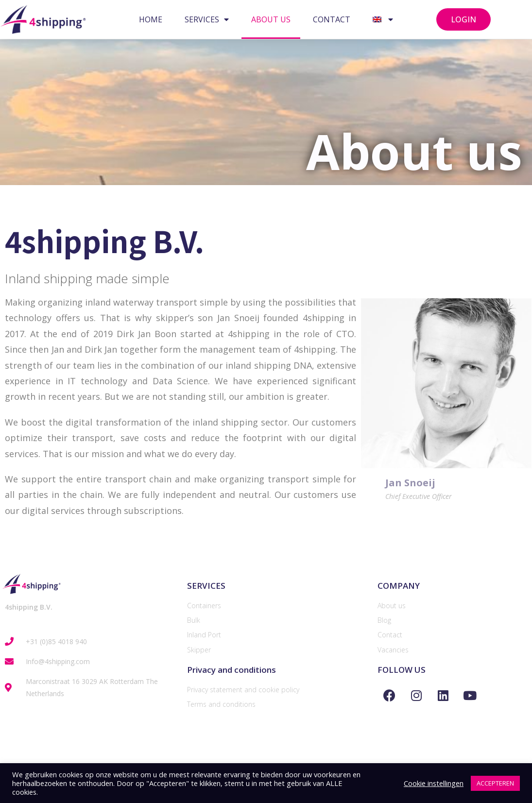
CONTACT (332, 19)
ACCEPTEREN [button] (495, 783)
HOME (151, 19)
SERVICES (207, 19)
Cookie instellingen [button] (434, 783)
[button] (463, 19)
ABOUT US (271, 19)
